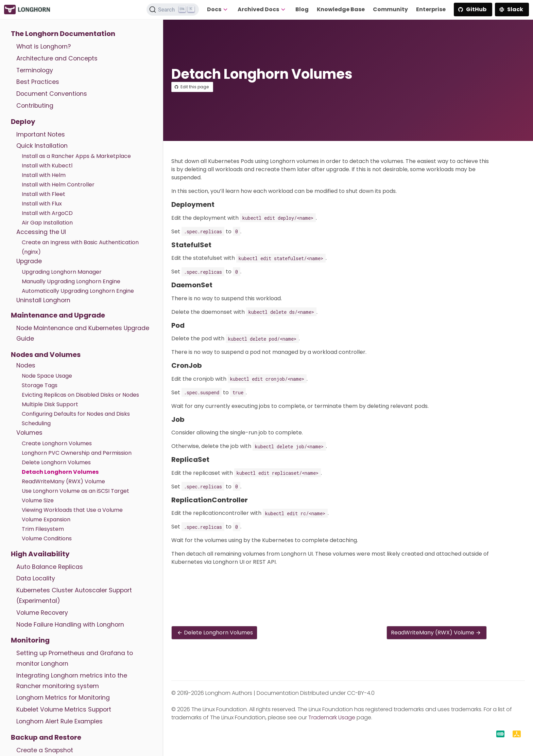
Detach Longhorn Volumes (60, 472)
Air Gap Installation (47, 223)
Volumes (29, 433)
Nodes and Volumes (46, 355)
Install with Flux (42, 204)
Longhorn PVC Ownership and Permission (77, 453)
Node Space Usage (47, 376)
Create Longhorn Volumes (57, 443)
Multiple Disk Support (50, 404)
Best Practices (38, 82)
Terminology (35, 70)
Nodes (26, 365)
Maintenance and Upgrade (58, 315)
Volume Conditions (47, 538)
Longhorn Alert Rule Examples (59, 721)
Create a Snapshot (45, 750)
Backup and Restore (46, 737)
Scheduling (36, 423)
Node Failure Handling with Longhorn (70, 625)
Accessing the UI (41, 232)
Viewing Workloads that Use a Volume (72, 510)
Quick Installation (42, 146)
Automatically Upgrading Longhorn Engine (78, 291)
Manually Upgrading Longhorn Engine (71, 281)
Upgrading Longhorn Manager (62, 272)
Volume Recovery (42, 613)
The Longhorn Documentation (63, 34)
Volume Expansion (46, 519)
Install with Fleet (44, 194)
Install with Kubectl (47, 166)
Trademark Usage (332, 717)
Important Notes (41, 134)
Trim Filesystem (43, 529)
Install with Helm (44, 175)
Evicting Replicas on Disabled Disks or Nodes (80, 395)
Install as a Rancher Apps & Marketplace (76, 156)
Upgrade (29, 261)
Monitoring (30, 640)
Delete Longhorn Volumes (56, 462)
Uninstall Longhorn (43, 300)
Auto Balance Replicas (50, 567)
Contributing (35, 106)
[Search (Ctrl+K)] (173, 10)
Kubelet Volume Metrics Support (64, 709)
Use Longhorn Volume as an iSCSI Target (75, 491)
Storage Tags (40, 385)
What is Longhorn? (44, 47)
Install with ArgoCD (47, 213)
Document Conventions (52, 94)
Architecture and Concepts (57, 58)
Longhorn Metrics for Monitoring (63, 698)
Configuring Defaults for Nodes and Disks (76, 414)
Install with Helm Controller (58, 185)
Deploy (23, 122)
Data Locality (36, 578)
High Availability (40, 554)
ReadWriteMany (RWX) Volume (63, 481)
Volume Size (38, 500)
